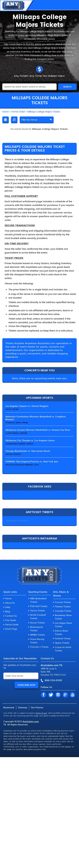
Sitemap (23, 707)
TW (51, 695)
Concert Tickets (63, 602)
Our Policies (37, 707)
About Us (10, 603)
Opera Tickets (62, 643)
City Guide (11, 620)
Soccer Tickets (37, 623)
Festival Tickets (63, 638)
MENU (74, 5)
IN (58, 695)
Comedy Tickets (63, 611)
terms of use (41, 713)
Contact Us (11, 616)
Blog (8, 611)
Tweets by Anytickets (17, 521)
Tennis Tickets (38, 610)
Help (8, 607)
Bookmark (9, 707)
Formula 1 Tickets (39, 647)
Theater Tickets (63, 606)
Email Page (11, 629)
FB (43, 695)
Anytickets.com (31, 721)
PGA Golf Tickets (39, 606)
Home (8, 598)
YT (73, 695)
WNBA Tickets (37, 635)
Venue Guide (12, 624)
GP (65, 695)
